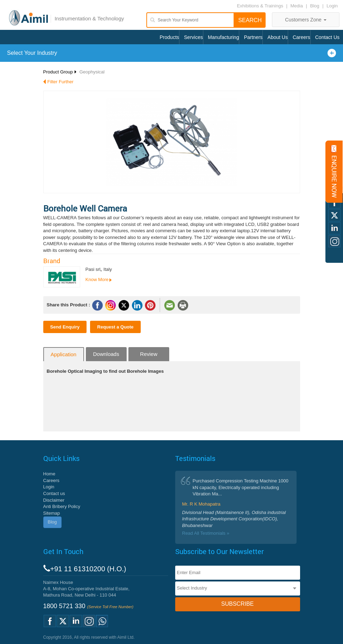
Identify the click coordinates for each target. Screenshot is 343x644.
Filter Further (61, 82)
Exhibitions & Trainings (260, 6)
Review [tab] (149, 354)
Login (332, 6)
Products (169, 37)
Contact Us (327, 37)
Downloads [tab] (106, 354)
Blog (315, 6)
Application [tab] (63, 354)
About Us (278, 37)
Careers (301, 37)
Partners (253, 37)
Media (297, 6)
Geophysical (92, 72)
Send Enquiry (65, 327)
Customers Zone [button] (306, 20)
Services (193, 37)
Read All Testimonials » (206, 533)
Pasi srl (93, 269)
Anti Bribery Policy (62, 506)
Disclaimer (54, 500)
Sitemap (52, 513)
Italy (108, 269)
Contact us (54, 493)
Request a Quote (115, 327)
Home (49, 474)
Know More (97, 279)
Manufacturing (224, 37)
